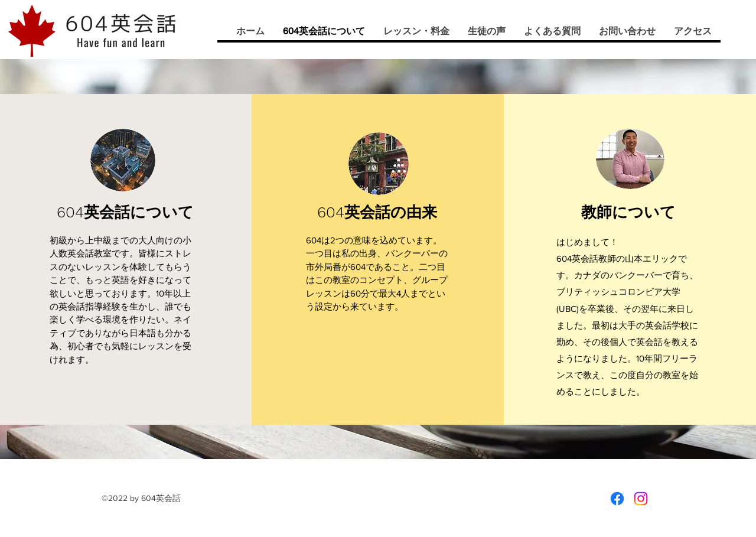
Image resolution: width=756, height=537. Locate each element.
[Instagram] (641, 499)
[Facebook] (617, 499)
